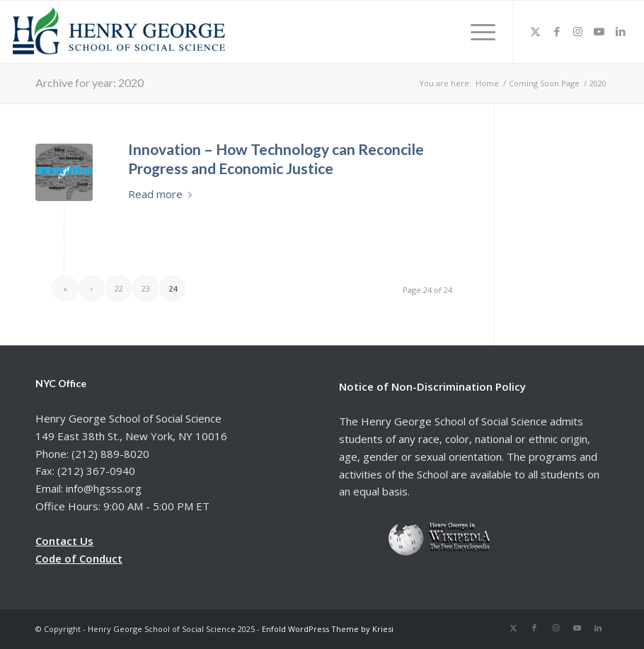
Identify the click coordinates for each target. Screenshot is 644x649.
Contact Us (64, 541)
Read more (163, 194)
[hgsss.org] (119, 35)
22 (119, 288)
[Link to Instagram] (578, 31)
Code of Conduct (79, 558)
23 (146, 288)
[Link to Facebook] (557, 31)
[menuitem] (478, 32)
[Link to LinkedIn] (621, 31)
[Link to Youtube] (599, 31)
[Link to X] (536, 31)
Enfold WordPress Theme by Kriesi (328, 629)
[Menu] (478, 32)
